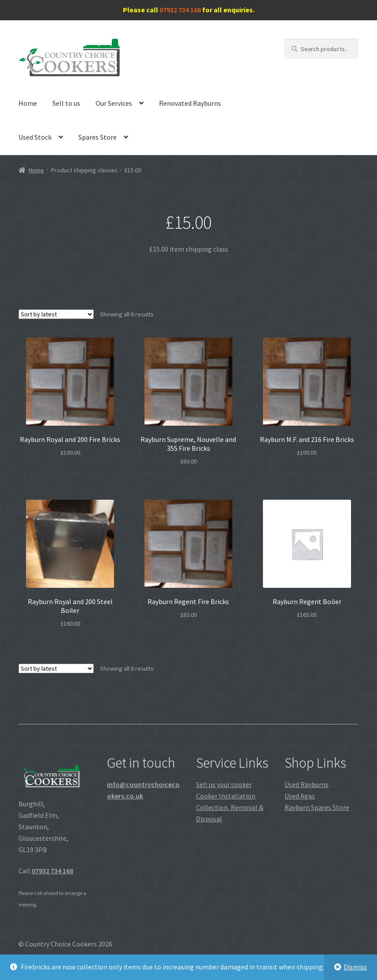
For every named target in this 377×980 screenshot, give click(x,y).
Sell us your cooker (224, 784)
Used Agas (300, 796)
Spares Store (98, 137)
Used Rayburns (307, 784)
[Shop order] (56, 314)
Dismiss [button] (355, 967)
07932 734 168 (180, 10)
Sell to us (66, 103)
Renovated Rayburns (190, 103)
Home (28, 103)
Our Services (114, 103)
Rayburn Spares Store (317, 807)
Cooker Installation (226, 796)
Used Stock (35, 137)
